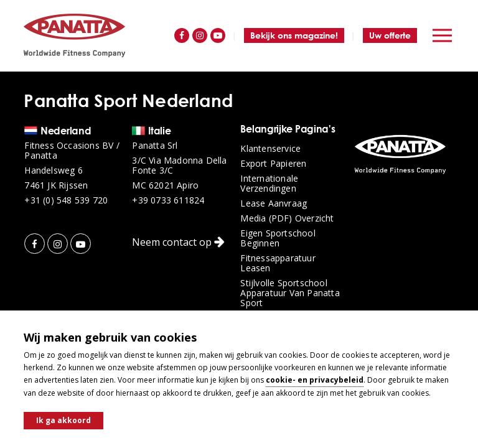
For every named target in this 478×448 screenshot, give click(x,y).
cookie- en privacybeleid (315, 380)
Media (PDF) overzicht (287, 218)
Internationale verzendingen (269, 184)
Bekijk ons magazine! (294, 35)
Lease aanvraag (274, 203)
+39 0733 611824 (168, 200)
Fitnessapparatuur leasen (278, 263)
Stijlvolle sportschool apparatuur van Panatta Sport (290, 293)
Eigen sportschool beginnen (278, 238)
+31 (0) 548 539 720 (66, 200)
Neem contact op (178, 242)
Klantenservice (270, 149)
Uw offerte (390, 35)
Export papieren (273, 164)
